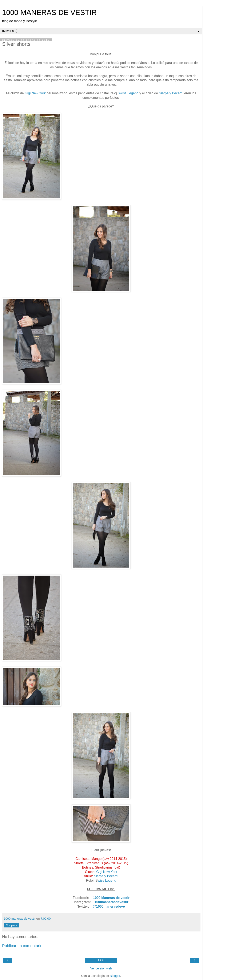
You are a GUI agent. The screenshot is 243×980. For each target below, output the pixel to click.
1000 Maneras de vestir (111, 898)
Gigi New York (35, 93)
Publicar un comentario (22, 946)
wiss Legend (107, 880)
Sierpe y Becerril (172, 93)
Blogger (115, 976)
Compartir (11, 925)
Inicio (101, 960)
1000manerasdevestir (111, 902)
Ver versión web (101, 968)
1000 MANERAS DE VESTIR (49, 12)
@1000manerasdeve (109, 906)
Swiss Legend (128, 93)
